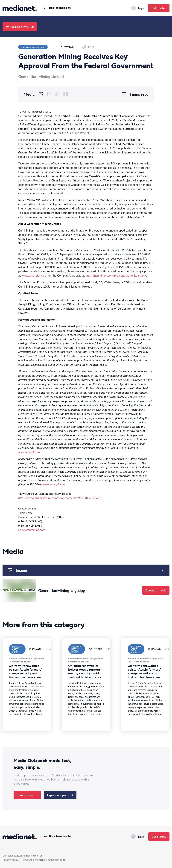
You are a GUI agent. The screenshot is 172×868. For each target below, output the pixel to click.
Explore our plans (60, 795)
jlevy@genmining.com (32, 530)
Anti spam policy (57, 860)
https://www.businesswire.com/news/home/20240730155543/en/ (60, 498)
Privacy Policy (10, 860)
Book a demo (27, 795)
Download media (156, 590)
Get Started (159, 8)
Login (138, 8)
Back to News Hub (20, 27)
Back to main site (57, 8)
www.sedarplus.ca (33, 275)
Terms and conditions (33, 860)
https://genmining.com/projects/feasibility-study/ (116, 275)
